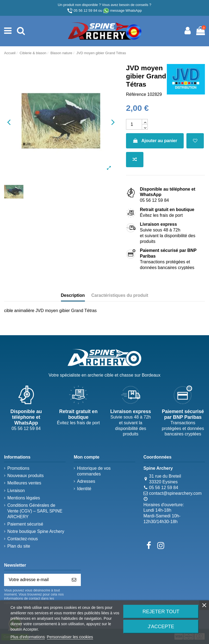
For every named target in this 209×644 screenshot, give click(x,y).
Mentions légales (24, 498)
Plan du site (19, 546)
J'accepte (161, 627)
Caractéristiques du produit (120, 295)
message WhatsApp (126, 10)
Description (73, 295)
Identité (84, 489)
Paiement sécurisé (25, 524)
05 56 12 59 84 (86, 10)
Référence (136, 94)
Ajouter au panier (155, 141)
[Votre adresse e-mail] (36, 580)
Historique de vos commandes (94, 471)
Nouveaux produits (25, 476)
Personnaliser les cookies (70, 637)
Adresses (86, 481)
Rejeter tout (161, 612)
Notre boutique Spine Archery (36, 531)
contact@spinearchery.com (175, 493)
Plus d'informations (27, 637)
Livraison (16, 491)
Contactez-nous (23, 539)
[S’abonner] (74, 580)
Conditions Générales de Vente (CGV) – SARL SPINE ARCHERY (35, 511)
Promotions (18, 468)
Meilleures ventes (24, 483)
